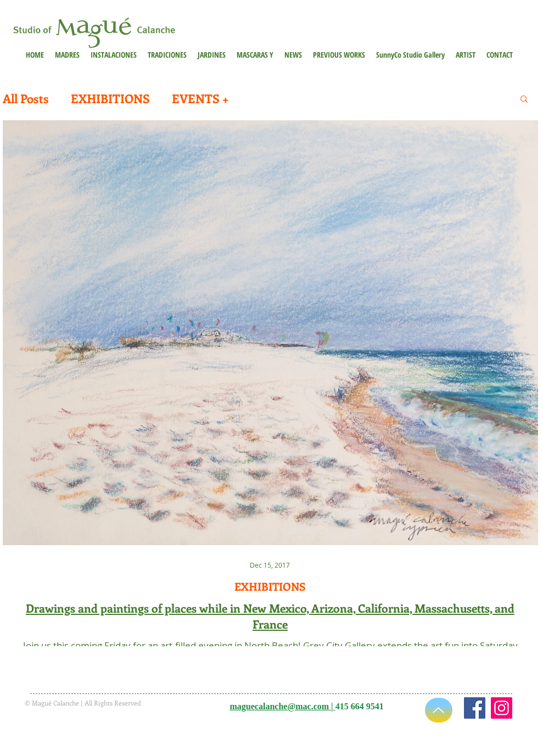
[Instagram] (502, 708)
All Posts (26, 99)
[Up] (439, 710)
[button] (339, 55)
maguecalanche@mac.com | (283, 706)
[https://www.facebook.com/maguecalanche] (475, 708)
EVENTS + (200, 99)
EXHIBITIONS (110, 99)
